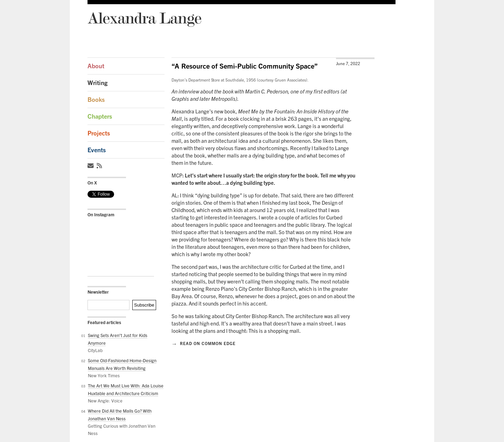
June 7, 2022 (348, 64)
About (96, 66)
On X (92, 183)
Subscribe (144, 305)
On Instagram (101, 215)
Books (96, 100)
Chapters (100, 116)
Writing (97, 83)
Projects (99, 133)
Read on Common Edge (204, 343)
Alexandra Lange (144, 18)
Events (97, 150)
